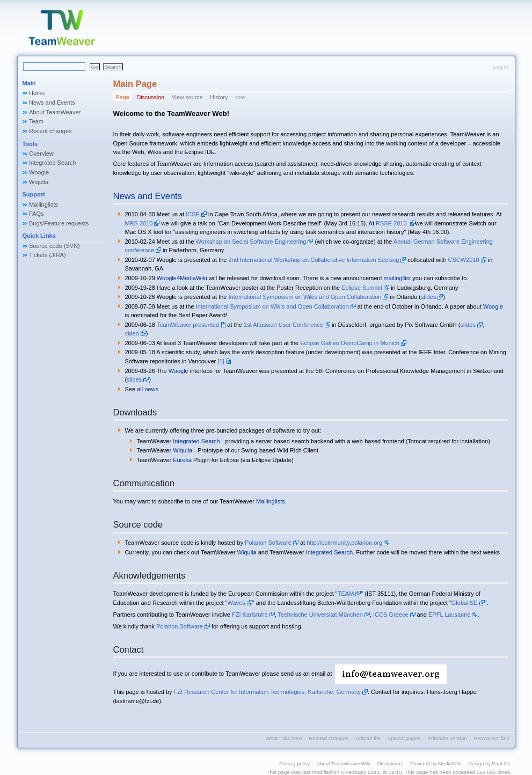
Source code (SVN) (54, 246)
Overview (41, 153)
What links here (283, 738)
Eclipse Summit (362, 288)
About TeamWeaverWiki (344, 763)
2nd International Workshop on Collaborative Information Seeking (314, 260)
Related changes (329, 738)
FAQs (37, 214)
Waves (236, 603)
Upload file (368, 738)
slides (428, 297)
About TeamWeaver (55, 112)
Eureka (182, 460)
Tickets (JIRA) (48, 255)
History (219, 97)
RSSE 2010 (392, 223)
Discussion (150, 97)
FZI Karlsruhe (250, 615)
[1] (221, 361)
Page (123, 97)
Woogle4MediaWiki (182, 278)
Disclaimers (391, 763)
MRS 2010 (139, 223)
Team (36, 121)
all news (148, 389)
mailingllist (398, 278)
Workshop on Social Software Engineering (251, 242)
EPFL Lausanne (449, 615)
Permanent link (492, 738)
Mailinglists (43, 204)
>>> (240, 97)
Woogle (39, 172)
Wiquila (39, 182)
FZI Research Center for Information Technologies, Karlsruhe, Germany (267, 692)
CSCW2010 (464, 260)
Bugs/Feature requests (59, 223)
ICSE (193, 214)
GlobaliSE (465, 603)
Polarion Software (268, 543)
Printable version (447, 738)
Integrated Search (52, 163)
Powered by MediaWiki (436, 763)
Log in (501, 67)
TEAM (346, 594)
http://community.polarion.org (344, 543)
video (132, 333)
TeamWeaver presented (188, 325)
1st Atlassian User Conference (283, 325)
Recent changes (50, 131)
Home (37, 93)
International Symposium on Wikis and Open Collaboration (305, 297)
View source (187, 97)
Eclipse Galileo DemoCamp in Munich (350, 343)
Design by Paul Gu (489, 763)
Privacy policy (294, 763)
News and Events (52, 103)
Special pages (404, 738)
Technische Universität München (320, 615)
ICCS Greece (391, 615)
